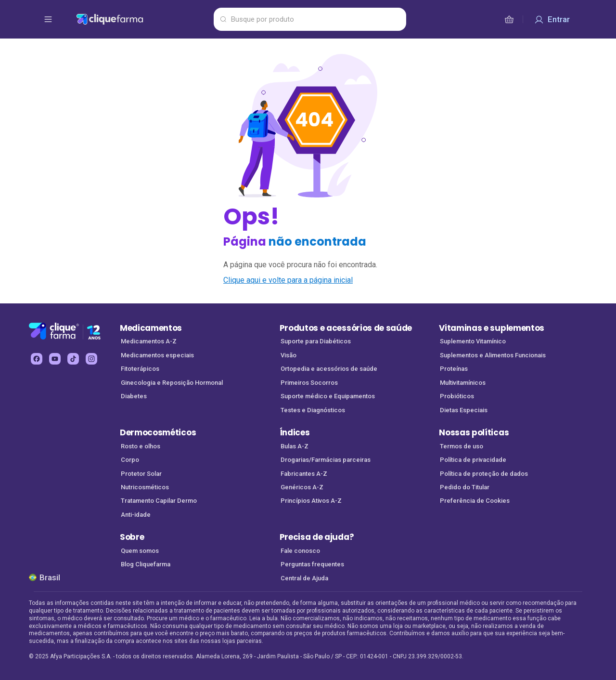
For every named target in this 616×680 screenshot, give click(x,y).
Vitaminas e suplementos (492, 328)
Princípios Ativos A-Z (311, 501)
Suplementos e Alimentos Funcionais (493, 355)
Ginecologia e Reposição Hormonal (172, 383)
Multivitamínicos (463, 383)
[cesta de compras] (509, 19)
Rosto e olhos (141, 446)
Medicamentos (151, 328)
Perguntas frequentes (312, 564)
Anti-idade (136, 515)
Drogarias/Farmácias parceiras (326, 460)
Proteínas (454, 369)
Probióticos (457, 396)
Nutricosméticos (145, 487)
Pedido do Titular (465, 487)
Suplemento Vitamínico (473, 341)
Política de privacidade (473, 460)
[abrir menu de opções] (48, 19)
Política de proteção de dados (484, 474)
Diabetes (134, 396)
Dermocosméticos (158, 432)
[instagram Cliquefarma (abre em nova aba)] (91, 359)
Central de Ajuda (304, 578)
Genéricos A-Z (302, 487)
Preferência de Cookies (475, 501)
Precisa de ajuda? (317, 537)
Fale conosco (300, 551)
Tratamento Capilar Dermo (159, 501)
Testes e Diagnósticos (313, 410)
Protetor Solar (141, 474)
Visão (289, 355)
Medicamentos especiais (157, 355)
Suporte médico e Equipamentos (328, 396)
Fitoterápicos (140, 369)
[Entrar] (552, 19)
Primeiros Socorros (309, 383)
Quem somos (140, 551)
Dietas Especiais (464, 410)
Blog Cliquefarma (146, 564)
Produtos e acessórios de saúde (346, 328)
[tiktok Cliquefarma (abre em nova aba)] (73, 359)
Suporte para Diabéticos (316, 341)
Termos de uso (462, 446)
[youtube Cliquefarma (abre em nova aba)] (55, 359)
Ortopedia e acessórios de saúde (329, 369)
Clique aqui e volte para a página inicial (288, 280)
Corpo (130, 460)
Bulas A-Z (295, 446)
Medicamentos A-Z (149, 341)
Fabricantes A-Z (304, 474)
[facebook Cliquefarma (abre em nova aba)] (37, 359)
